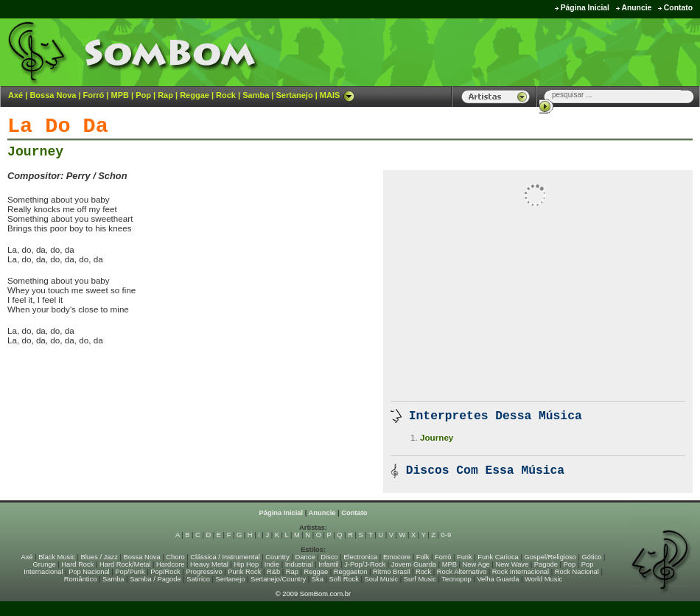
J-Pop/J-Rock (365, 564)
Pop (143, 95)
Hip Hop (247, 564)
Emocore (397, 557)
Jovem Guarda (414, 564)
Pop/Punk (130, 572)
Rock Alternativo (462, 572)
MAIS (337, 95)
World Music (543, 579)
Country (277, 557)
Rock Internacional (521, 572)
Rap (165, 95)
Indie (272, 564)
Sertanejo (294, 95)
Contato (678, 8)
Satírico (198, 579)
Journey (35, 152)
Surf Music (420, 579)
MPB (120, 95)
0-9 (446, 535)
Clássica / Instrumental (225, 557)
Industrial (299, 564)
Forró (94, 95)
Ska (318, 579)
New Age (476, 564)
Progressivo (204, 572)
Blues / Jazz (99, 557)
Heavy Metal (209, 564)
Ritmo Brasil (391, 572)
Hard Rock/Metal (125, 564)
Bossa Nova (53, 95)
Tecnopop (456, 579)
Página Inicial (585, 8)
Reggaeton (351, 572)
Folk (423, 557)
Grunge (45, 564)
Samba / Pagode (155, 579)
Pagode (546, 564)
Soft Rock (344, 579)
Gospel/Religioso (550, 557)
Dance (305, 557)
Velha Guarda (498, 579)
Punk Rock (244, 572)
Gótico (592, 557)
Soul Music (382, 579)
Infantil (328, 564)
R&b (273, 572)
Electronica (360, 557)
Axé (15, 95)
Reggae (195, 95)
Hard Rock (77, 564)
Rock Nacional (577, 572)
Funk (465, 557)
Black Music (57, 557)
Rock (226, 95)
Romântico (81, 579)
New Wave (512, 564)
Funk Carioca (498, 557)
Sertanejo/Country (278, 579)
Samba (256, 95)
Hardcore (170, 564)
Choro (175, 557)
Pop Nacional (89, 572)
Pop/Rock (165, 572)
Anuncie (636, 8)
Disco (329, 557)
